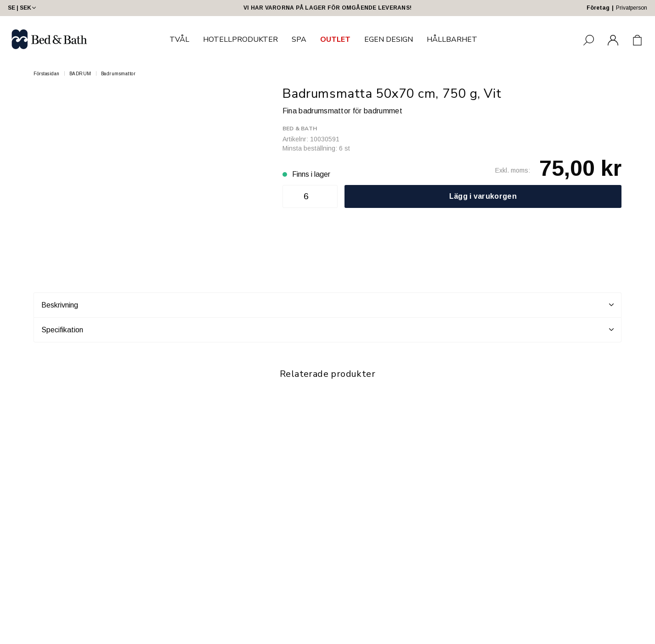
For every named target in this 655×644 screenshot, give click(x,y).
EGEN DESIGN (389, 39)
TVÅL (179, 39)
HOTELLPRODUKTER (240, 39)
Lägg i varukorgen (483, 196)
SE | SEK (23, 8)
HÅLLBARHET (452, 39)
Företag (598, 8)
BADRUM (80, 74)
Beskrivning (327, 305)
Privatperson (632, 8)
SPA (299, 39)
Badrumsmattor (119, 74)
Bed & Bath (300, 129)
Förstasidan (47, 74)
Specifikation (327, 330)
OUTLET (335, 39)
